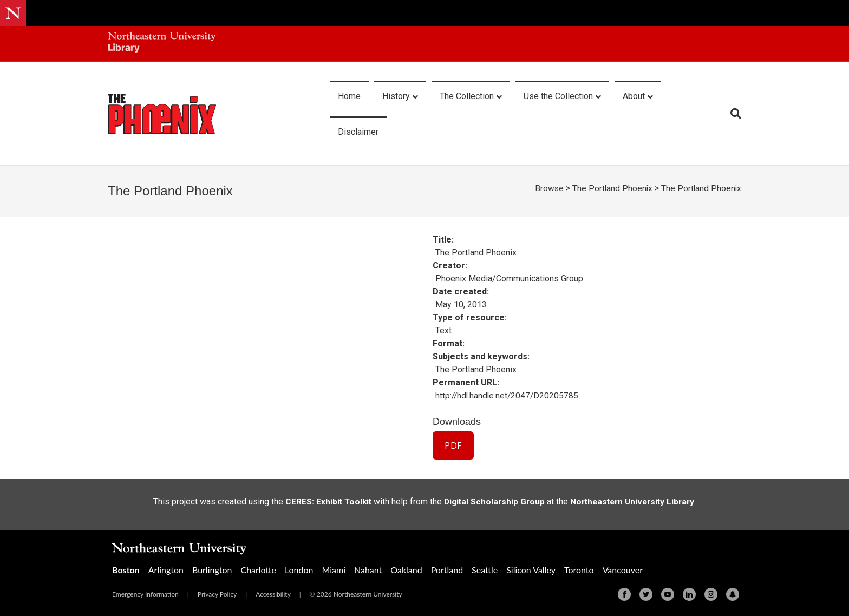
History (396, 96)
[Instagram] (711, 594)
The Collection (467, 96)
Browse (547, 188)
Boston (126, 569)
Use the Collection (558, 96)
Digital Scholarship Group (492, 501)
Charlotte (258, 569)
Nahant (368, 569)
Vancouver (623, 569)
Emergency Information (145, 594)
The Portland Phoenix (611, 188)
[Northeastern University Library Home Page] (162, 44)
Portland (447, 569)
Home (349, 96)
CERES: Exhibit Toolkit (324, 501)
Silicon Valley (531, 569)
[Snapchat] (733, 594)
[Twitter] (646, 594)
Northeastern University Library (635, 501)
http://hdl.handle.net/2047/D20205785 (508, 395)
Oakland (406, 569)
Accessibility (273, 594)
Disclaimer (358, 132)
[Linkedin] (689, 594)
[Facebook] (624, 594)
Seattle (485, 569)
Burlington (212, 569)
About (634, 96)
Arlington (166, 569)
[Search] (732, 114)
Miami (334, 569)
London (299, 569)
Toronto (579, 569)
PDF (453, 445)
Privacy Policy (217, 594)
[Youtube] (668, 594)
